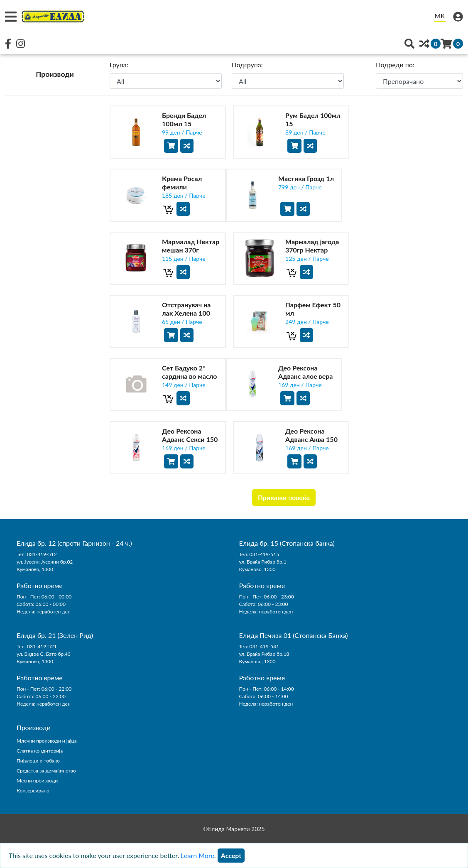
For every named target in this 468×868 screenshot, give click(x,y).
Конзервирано (33, 791)
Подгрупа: (247, 65)
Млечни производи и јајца (47, 741)
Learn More (197, 855)
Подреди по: (395, 65)
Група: (119, 65)
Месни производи (37, 781)
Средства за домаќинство (46, 771)
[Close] (231, 856)
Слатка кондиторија (40, 751)
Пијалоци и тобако (38, 761)
